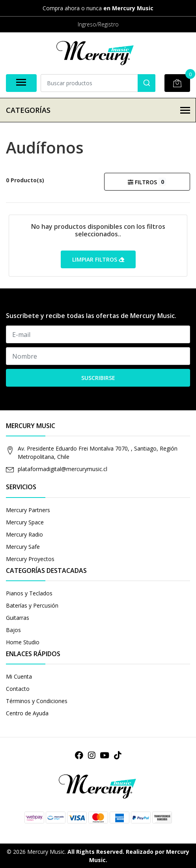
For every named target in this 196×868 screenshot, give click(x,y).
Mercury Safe (23, 547)
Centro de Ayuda (27, 713)
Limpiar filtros (98, 259)
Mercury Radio (24, 534)
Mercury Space (25, 522)
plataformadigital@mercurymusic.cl (63, 469)
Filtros (147, 182)
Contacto (18, 689)
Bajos (13, 630)
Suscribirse (98, 378)
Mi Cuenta (19, 676)
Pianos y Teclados (29, 593)
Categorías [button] (98, 110)
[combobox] (98, 83)
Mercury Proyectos (30, 559)
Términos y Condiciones (37, 701)
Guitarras (18, 618)
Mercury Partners (28, 510)
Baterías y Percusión (32, 605)
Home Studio (23, 642)
